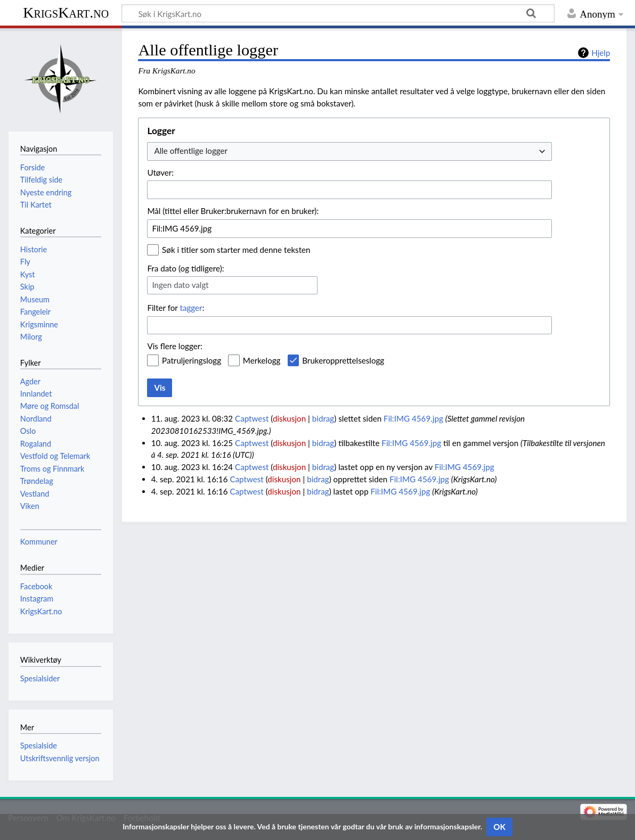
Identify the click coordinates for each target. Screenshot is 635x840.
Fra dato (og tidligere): (185, 268)
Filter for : (176, 308)
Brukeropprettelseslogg (343, 360)
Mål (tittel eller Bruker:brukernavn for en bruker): (233, 211)
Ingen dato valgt (180, 285)
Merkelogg (262, 360)
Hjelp (601, 53)
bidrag (323, 418)
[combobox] (349, 151)
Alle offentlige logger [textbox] (191, 151)
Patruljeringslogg (192, 360)
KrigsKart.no (66, 13)
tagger (191, 308)
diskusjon (289, 418)
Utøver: (160, 172)
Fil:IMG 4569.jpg (413, 418)
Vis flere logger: (175, 346)
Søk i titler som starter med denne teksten (236, 250)
